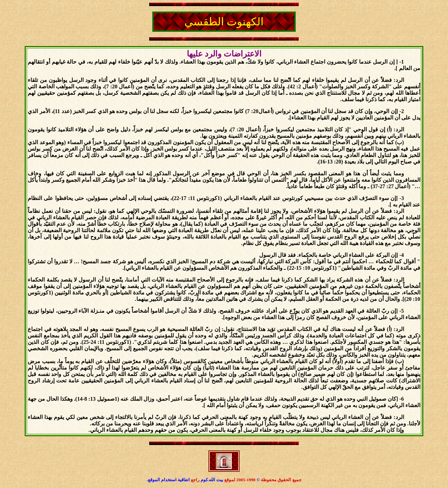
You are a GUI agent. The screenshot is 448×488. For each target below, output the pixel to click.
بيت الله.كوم (213, 480)
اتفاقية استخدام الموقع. (168, 480)
